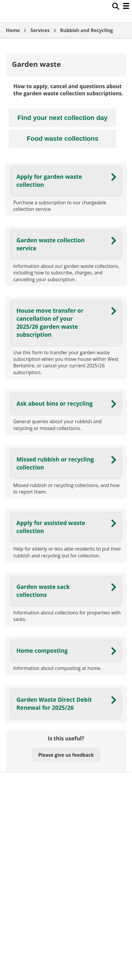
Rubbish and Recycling (86, 30)
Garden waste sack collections (43, 591)
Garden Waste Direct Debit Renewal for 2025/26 (54, 704)
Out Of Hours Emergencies (66, 864)
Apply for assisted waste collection (51, 527)
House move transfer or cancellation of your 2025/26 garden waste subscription (50, 323)
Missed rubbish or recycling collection (55, 463)
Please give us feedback (66, 755)
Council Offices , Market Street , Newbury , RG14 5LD (66, 889)
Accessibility (66, 826)
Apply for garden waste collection (49, 181)
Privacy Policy (66, 877)
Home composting (42, 651)
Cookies (66, 851)
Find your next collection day (62, 118)
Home (13, 30)
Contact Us (66, 839)
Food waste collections (62, 139)
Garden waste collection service (50, 244)
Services (40, 30)
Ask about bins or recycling (54, 403)
